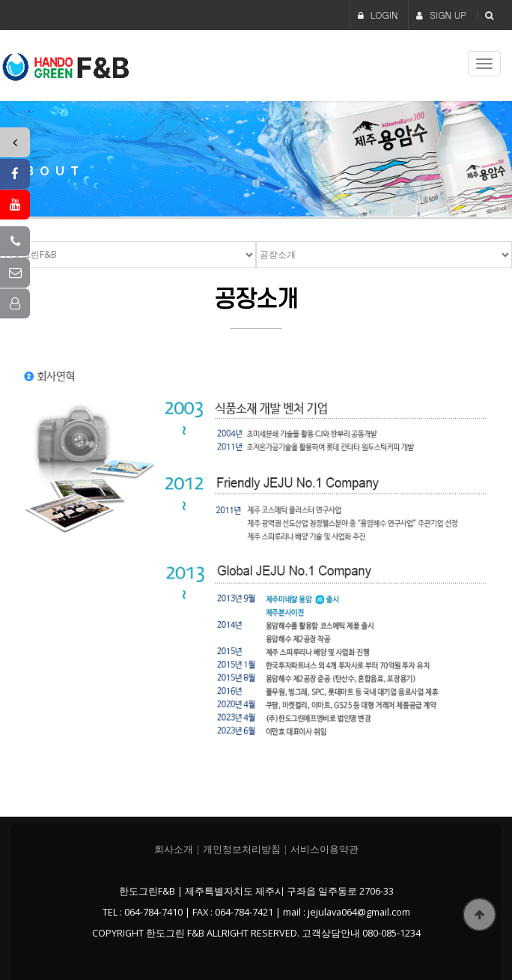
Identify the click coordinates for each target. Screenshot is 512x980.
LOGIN (378, 15)
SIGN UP (441, 15)
